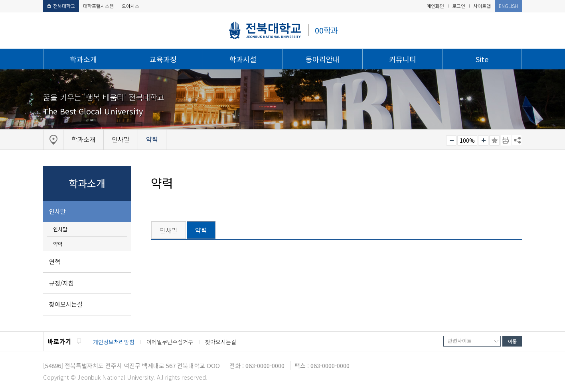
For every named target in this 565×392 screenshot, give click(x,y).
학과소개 (83, 59)
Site (482, 59)
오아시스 (130, 6)
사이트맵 (482, 6)
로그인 (459, 6)
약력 (58, 244)
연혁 (55, 261)
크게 (483, 140)
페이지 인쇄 (506, 140)
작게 (451, 140)
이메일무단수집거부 (170, 342)
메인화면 (435, 6)
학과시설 (243, 59)
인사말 (57, 211)
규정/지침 (61, 283)
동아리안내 (323, 59)
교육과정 (163, 59)
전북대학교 (61, 6)
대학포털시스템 (98, 6)
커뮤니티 (403, 59)
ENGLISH (508, 6)
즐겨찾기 (494, 140)
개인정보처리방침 (114, 342)
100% (467, 140)
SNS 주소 (517, 140)
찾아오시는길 (66, 304)
